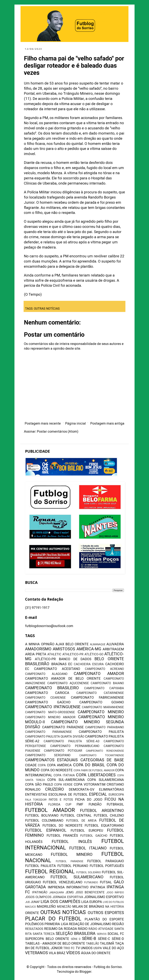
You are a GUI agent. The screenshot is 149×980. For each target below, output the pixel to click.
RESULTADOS (34, 929)
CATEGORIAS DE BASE (102, 760)
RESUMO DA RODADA (61, 929)
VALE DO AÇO (113, 948)
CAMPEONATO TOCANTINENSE (102, 755)
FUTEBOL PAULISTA (40, 866)
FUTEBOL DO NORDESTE (62, 825)
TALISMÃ (107, 943)
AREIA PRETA (36, 654)
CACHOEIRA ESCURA (89, 664)
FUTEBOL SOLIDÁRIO (89, 872)
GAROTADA (35, 887)
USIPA (98, 948)
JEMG (70, 892)
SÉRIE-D (118, 939)
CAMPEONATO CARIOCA (47, 693)
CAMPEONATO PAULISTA (101, 732)
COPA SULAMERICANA (106, 780)
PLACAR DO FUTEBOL (53, 919)
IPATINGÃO (40, 892)
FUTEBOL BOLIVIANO (42, 815)
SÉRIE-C (104, 939)
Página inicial (75, 423)
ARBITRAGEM (113, 649)
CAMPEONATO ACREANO (104, 669)
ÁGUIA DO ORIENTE (96, 953)
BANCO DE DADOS (75, 659)
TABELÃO (93, 944)
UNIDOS (87, 948)
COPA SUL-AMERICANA (66, 780)
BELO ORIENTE (109, 659)
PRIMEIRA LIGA (56, 924)
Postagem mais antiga (107, 423)
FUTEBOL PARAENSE (70, 861)
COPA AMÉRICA (59, 765)
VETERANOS (36, 953)
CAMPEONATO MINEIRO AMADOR (50, 717)
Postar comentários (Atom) (58, 431)
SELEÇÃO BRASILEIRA (76, 933)
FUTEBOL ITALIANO (88, 848)
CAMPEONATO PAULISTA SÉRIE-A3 (72, 741)
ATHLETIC (54, 654)
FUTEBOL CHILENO (109, 815)
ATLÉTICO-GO (94, 654)
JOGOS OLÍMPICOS (38, 897)
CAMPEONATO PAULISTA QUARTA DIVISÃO (55, 737)
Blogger (85, 972)
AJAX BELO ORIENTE (72, 644)
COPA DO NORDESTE (57, 770)
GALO (119, 882)
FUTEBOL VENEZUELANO (62, 882)
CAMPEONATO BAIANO (107, 683)
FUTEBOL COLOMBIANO (44, 820)
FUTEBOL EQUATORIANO (104, 825)
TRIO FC (69, 948)
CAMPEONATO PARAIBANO (105, 727)
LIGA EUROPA (92, 902)
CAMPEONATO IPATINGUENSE (53, 707)
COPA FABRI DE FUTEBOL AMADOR (94, 770)
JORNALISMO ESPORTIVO (104, 897)
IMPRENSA (56, 887)
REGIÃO (118, 924)
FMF (80, 804)
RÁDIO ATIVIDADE (101, 929)
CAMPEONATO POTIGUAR (63, 751)
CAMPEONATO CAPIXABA (104, 688)
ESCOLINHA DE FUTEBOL (68, 794)
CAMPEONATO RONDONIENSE (105, 751)
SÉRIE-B (89, 939)
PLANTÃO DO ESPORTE (104, 919)
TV (78, 948)
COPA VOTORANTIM (90, 784)
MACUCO (31, 907)
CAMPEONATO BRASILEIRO (52, 688)
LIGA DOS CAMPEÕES (60, 902)
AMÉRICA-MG (89, 649)
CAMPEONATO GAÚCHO (48, 702)
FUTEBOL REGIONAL (50, 871)
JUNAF (35, 902)
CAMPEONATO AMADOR (99, 674)
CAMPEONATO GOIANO (102, 702)
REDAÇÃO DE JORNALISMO (90, 924)
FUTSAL (106, 882)
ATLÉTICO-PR (45, 659)
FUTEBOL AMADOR (50, 810)
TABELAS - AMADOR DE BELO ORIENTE (55, 943)
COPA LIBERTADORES (96, 775)
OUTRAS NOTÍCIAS (47, 309)
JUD (28, 902)
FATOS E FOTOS (61, 800)
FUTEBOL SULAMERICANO (77, 877)
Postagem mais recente (43, 423)
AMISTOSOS (64, 649)
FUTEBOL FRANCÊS (62, 836)
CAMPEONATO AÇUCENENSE (68, 683)
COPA (42, 765)
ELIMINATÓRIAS (111, 789)
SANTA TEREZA (44, 934)
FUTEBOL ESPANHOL (46, 830)
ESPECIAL (98, 794)
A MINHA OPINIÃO (40, 644)
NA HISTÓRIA (115, 907)
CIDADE (31, 765)
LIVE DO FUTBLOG (113, 902)
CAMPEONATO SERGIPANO (48, 755)
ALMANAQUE (98, 644)
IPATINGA (98, 887)
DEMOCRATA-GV (82, 789)
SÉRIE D (76, 939)
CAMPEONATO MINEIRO (101, 712)
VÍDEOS (73, 953)
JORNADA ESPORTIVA (68, 897)
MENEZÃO (64, 907)
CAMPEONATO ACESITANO (57, 669)
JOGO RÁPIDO (115, 892)
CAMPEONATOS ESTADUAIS (51, 760)
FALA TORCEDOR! (36, 800)
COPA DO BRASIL (89, 765)
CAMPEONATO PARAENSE (63, 727)
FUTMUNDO (91, 882)
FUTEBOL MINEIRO (72, 854)
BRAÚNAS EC (62, 664)
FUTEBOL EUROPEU (87, 830)
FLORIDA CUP (60, 805)
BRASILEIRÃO (37, 664)
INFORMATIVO (77, 887)
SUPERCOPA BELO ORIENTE (47, 939)
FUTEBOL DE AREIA (81, 821)
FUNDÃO (95, 804)
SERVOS (102, 934)
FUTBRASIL (115, 804)
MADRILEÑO (46, 907)
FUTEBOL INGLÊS (72, 842)
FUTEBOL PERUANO (73, 866)
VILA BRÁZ (57, 953)
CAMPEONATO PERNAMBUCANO (75, 746)
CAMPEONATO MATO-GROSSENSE (50, 712)
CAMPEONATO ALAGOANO (46, 674)
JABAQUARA (56, 892)
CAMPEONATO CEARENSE (45, 698)
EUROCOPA (116, 795)
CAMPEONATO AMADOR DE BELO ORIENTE (63, 678)
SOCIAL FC (116, 934)
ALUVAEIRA (115, 644)
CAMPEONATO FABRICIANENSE (97, 697)
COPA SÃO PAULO (39, 784)
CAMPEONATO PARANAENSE (48, 732)
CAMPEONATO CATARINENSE (100, 693)
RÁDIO (83, 929)
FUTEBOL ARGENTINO (102, 811)
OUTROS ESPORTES (106, 913)
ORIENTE (32, 913)
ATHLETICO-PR (73, 654)
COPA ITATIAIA (64, 775)
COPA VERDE (63, 785)
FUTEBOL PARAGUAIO (106, 861)
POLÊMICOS (34, 924)
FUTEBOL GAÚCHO (94, 836)
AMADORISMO (38, 649)
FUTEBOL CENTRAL (76, 815)
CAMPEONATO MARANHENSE (103, 707)
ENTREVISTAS (36, 794)
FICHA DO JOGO (89, 799)
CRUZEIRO (54, 789)
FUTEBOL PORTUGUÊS (107, 866)
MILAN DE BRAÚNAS (88, 907)
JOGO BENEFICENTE (90, 892)
